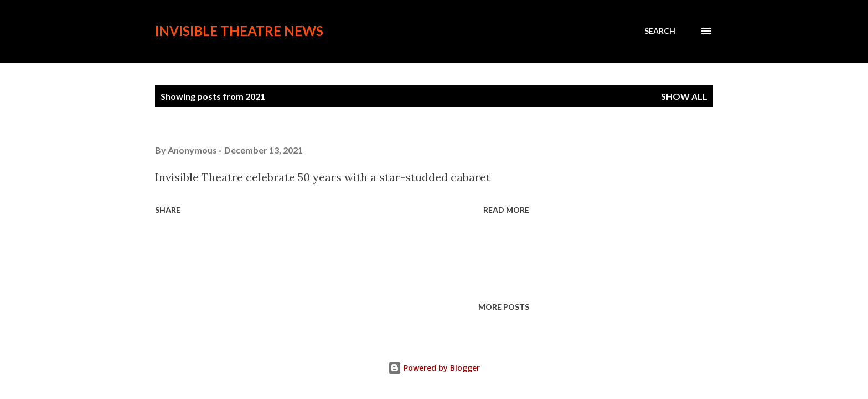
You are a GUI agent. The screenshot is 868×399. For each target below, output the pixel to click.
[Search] (660, 31)
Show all (684, 96)
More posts (504, 307)
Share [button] (168, 210)
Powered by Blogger (434, 368)
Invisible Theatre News (239, 31)
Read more (506, 210)
